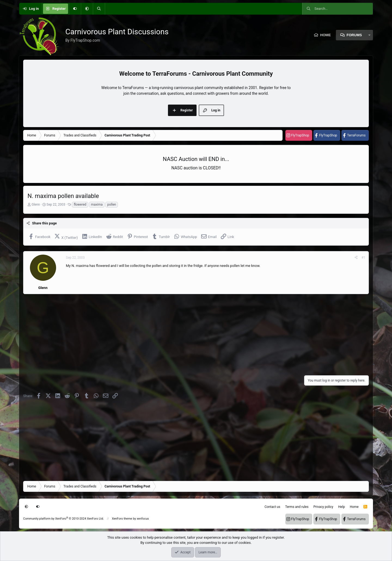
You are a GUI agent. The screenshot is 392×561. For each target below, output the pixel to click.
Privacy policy (323, 507)
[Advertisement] (186, 333)
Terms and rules (297, 507)
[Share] (356, 258)
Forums (354, 35)
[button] (87, 9)
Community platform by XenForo (64, 519)
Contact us (272, 507)
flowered (80, 205)
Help (342, 507)
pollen (112, 205)
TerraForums (356, 135)
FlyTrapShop (300, 135)
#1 (363, 258)
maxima (97, 205)
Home (325, 35)
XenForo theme (122, 519)
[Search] (99, 9)
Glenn (36, 205)
